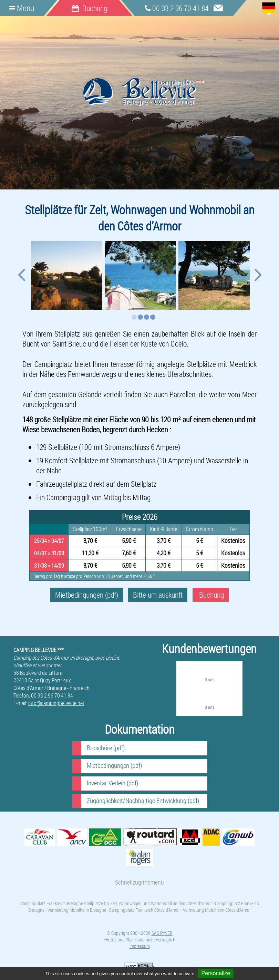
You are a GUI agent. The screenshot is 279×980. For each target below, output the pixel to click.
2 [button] (140, 317)
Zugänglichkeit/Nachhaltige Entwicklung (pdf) (143, 801)
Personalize (216, 973)
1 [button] (134, 317)
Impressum (140, 946)
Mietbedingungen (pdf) (87, 595)
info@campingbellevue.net (56, 703)
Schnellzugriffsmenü (139, 882)
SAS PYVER (162, 933)
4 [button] (153, 317)
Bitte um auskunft (158, 595)
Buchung (211, 595)
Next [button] (258, 277)
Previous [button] (21, 277)
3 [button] (147, 317)
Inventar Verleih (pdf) (112, 783)
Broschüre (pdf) (106, 748)
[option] (66, 275)
